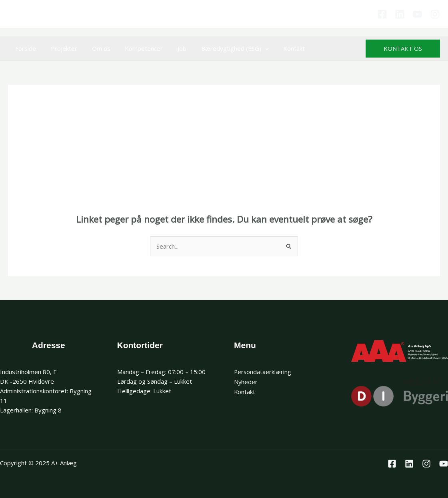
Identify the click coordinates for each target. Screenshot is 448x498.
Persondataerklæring (263, 372)
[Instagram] (435, 14)
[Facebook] (382, 14)
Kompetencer (135, 48)
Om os (94, 48)
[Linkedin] (400, 14)
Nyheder (246, 381)
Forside (24, 48)
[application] (250, 48)
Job (170, 48)
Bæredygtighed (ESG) (220, 48)
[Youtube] (417, 14)
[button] (403, 49)
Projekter (60, 48)
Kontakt (277, 48)
